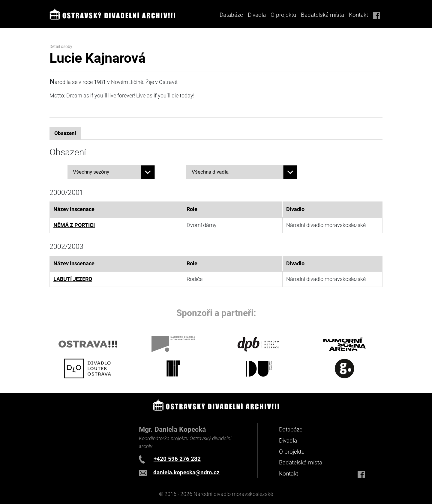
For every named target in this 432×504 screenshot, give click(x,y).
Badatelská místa (322, 15)
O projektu (283, 15)
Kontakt (358, 15)
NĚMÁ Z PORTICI (74, 225)
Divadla (288, 441)
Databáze (231, 15)
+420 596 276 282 (177, 459)
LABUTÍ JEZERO (73, 279)
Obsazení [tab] (65, 133)
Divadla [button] (257, 15)
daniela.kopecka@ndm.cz (186, 472)
